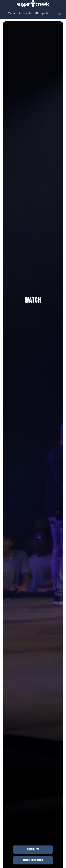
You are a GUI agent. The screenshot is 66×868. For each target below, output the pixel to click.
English (43, 13)
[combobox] (43, 13)
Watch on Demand (33, 860)
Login (57, 13)
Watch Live (33, 850)
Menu (9, 13)
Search (25, 13)
